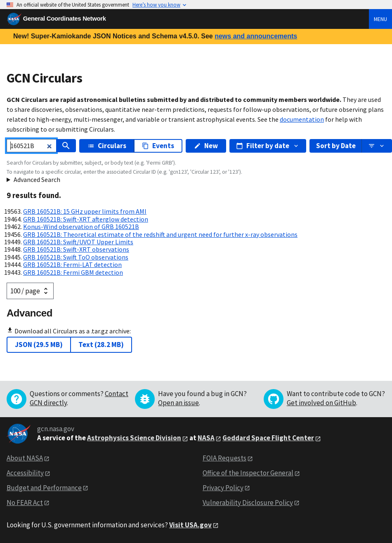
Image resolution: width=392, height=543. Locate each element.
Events (158, 146)
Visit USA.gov (190, 525)
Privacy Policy (223, 488)
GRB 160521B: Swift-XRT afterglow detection (86, 219)
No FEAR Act (25, 503)
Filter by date (268, 146)
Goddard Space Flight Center (268, 438)
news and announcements (256, 36)
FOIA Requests (224, 458)
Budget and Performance (44, 488)
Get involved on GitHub (321, 403)
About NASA (25, 458)
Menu (380, 19)
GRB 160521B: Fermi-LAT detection (72, 264)
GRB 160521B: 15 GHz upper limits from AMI (85, 211)
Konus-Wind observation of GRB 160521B (81, 227)
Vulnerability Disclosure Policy (248, 503)
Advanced (30, 313)
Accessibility (25, 473)
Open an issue (178, 403)
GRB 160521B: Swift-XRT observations (76, 249)
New (206, 146)
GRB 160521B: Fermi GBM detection (73, 272)
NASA (206, 438)
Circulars (107, 146)
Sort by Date (336, 146)
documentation (302, 119)
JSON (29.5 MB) (39, 345)
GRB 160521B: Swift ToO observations (76, 257)
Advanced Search (37, 179)
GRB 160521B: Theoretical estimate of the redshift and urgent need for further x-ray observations (160, 234)
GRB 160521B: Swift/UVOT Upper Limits (78, 242)
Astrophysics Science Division (134, 438)
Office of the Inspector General (248, 473)
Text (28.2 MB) (101, 345)
